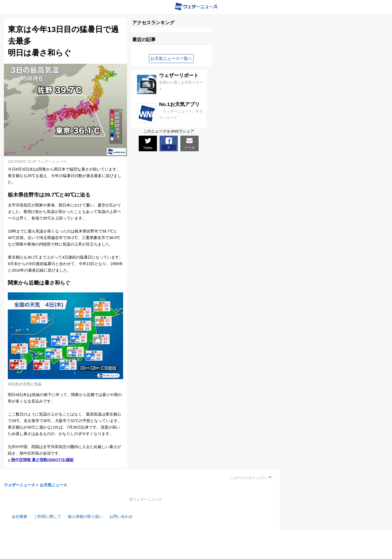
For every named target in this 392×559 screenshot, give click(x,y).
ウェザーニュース (20, 485)
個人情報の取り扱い (85, 516)
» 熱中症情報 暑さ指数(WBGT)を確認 (41, 460)
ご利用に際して (48, 516)
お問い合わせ (121, 516)
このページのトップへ (249, 478)
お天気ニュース (53, 485)
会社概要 (20, 516)
